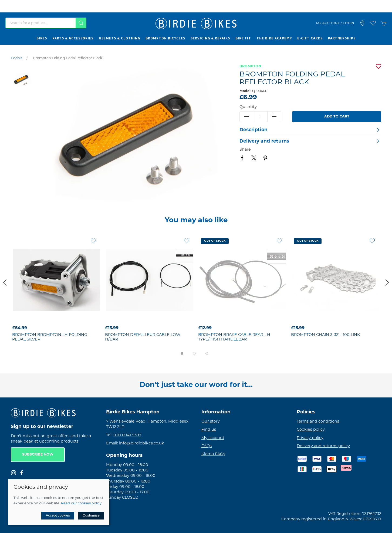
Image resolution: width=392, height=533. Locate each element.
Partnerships (342, 38)
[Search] (46, 23)
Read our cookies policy (81, 503)
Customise (91, 515)
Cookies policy (311, 430)
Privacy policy (310, 438)
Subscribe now (38, 455)
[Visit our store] (362, 23)
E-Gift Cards (310, 38)
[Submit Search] (81, 23)
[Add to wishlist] (93, 241)
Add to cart (337, 117)
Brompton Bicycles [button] (165, 38)
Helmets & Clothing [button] (119, 38)
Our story (211, 422)
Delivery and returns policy (323, 446)
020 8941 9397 (127, 435)
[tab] (182, 353)
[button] (373, 23)
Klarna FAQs (213, 454)
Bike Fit (243, 38)
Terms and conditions (318, 422)
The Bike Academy (274, 38)
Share (245, 150)
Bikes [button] (42, 38)
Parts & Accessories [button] (73, 38)
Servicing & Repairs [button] (210, 38)
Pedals (16, 58)
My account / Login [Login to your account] (335, 23)
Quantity (248, 107)
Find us (209, 430)
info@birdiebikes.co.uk (142, 443)
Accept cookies (58, 515)
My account (213, 438)
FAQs (207, 446)
